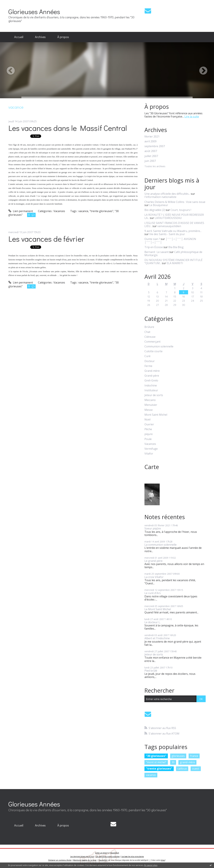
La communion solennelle (160, 545)
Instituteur (151, 390)
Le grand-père (153, 561)
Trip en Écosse (154, 247)
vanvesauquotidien (169, 226)
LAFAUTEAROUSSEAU (168, 218)
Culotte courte (153, 351)
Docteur (150, 361)
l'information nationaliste (160, 197)
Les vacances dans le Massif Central (68, 128)
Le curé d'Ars (153, 593)
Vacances (59, 211)
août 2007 (151, 151)
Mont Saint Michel (156, 415)
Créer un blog (101, 853)
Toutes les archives (155, 166)
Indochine (151, 386)
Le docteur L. (152, 622)
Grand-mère (152, 371)
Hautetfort (115, 853)
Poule (148, 439)
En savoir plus (151, 865)
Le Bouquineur (159, 205)
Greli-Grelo (151, 381)
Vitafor (149, 454)
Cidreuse (150, 337)
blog (163, 860)
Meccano (150, 400)
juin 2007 (150, 161)
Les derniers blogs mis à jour (82, 856)
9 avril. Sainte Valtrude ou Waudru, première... (173, 231)
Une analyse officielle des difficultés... (167, 194)
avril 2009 (150, 141)
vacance (83, 211)
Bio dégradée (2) (155, 210)
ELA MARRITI (175, 263)
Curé (147, 356)
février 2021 (152, 137)
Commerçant (152, 342)
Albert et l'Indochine (157, 638)
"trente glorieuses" (101, 211)
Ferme (148, 366)
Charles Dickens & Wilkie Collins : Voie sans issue (175, 202)
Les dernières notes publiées (108, 856)
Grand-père (152, 376)
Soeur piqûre (153, 528)
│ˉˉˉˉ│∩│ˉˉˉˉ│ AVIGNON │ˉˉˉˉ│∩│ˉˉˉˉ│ (170, 241)
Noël (147, 420)
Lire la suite (192, 116)
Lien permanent (21, 211)
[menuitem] (19, 37)
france (194, 756)
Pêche (148, 429)
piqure (149, 434)
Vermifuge (151, 449)
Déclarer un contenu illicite (60, 860)
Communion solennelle (159, 346)
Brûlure (149, 327)
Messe (149, 410)
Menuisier (151, 405)
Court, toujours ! (181, 210)
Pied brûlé (151, 671)
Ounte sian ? (152, 239)
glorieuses (178, 756)
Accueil (19, 37)
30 (173, 762)
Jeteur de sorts (154, 395)
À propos (63, 37)
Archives (40, 37)
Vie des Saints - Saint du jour (167, 234)
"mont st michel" (156, 762)
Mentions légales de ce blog (85, 860)
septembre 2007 (155, 146)
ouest (196, 769)
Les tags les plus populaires (133, 856)
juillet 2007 (151, 156)
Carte (152, 467)
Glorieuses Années (34, 11)
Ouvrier (149, 424)
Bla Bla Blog (176, 247)
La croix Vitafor (154, 577)
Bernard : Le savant (157, 252)
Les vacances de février (46, 239)
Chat (147, 332)
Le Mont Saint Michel (158, 609)
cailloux (182, 769)
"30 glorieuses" (156, 756)
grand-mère (187, 762)
